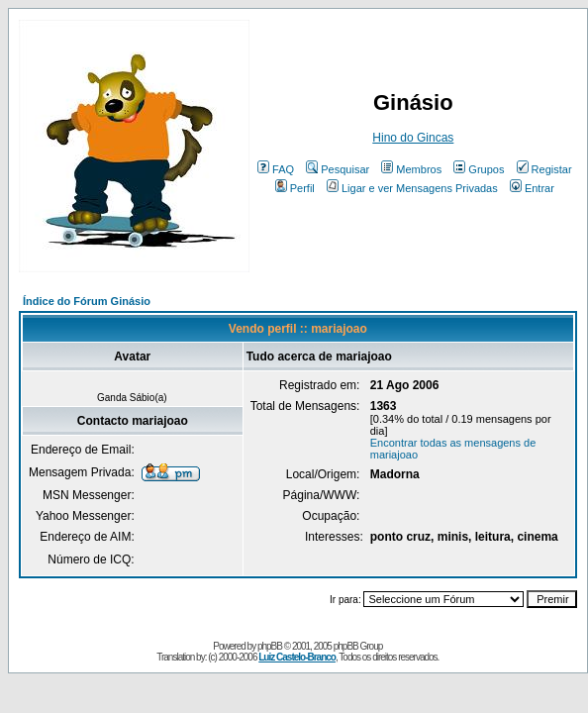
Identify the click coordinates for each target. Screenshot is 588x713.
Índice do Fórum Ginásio (87, 301)
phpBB (270, 646)
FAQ (276, 169)
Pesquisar (338, 169)
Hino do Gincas (413, 138)
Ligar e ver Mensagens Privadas (412, 188)
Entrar (532, 188)
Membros (411, 169)
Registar (544, 169)
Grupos (479, 169)
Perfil (295, 188)
